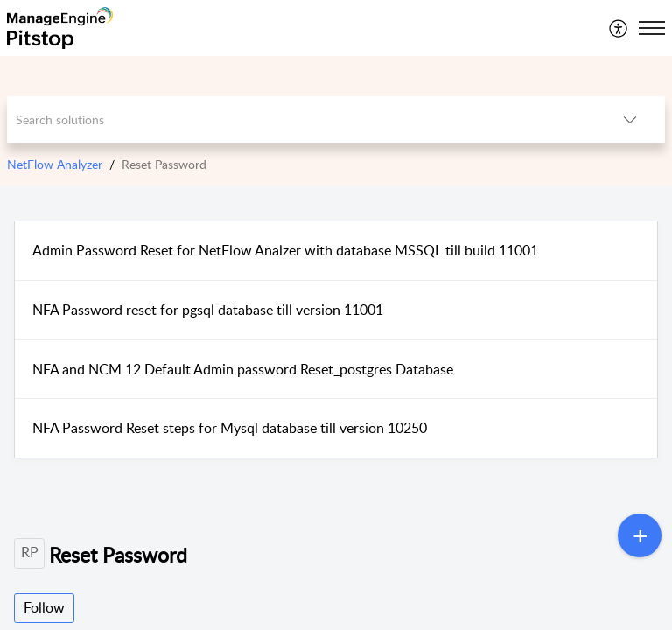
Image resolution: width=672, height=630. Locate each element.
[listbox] (630, 119)
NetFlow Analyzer (55, 164)
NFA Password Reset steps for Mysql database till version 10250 (230, 428)
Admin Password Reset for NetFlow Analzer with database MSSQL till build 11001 (285, 250)
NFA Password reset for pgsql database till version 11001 (208, 310)
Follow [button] (44, 607)
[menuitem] (619, 28)
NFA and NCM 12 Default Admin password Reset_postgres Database (243, 369)
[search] (301, 119)
